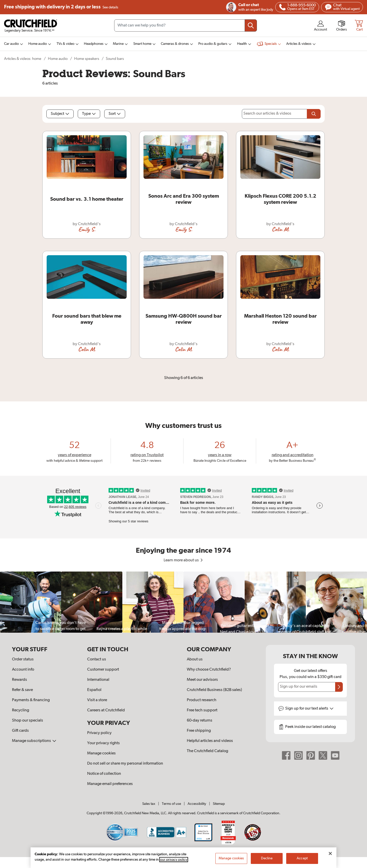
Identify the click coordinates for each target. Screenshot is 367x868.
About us (195, 659)
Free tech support (202, 710)
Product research (202, 700)
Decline (267, 860)
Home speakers (87, 59)
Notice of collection (104, 774)
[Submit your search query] (251, 25)
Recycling (21, 710)
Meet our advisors (202, 680)
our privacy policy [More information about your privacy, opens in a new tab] (174, 861)
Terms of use (171, 804)
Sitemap (219, 804)
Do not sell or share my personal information (125, 764)
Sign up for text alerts (309, 709)
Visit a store (97, 700)
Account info (23, 670)
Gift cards (20, 731)
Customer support (103, 670)
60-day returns (200, 721)
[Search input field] (186, 25)
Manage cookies (101, 753)
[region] (183, 602)
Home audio (58, 59)
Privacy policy (99, 733)
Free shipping (61, 7)
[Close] (330, 855)
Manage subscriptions (34, 741)
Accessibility (197, 804)
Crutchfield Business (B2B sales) (214, 690)
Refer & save (22, 690)
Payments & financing (31, 700)
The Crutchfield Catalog (207, 751)
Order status (23, 659)
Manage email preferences (110, 784)
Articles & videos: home (23, 59)
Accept (302, 860)
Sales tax (149, 804)
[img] (282, 7)
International (98, 680)
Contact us (97, 659)
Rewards (19, 680)
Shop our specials (28, 721)
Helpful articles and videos (210, 741)
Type (89, 114)
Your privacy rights (103, 743)
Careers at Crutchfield (106, 710)
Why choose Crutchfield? (209, 670)
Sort (115, 114)
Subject (60, 114)
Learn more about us (184, 560)
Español (94, 690)
